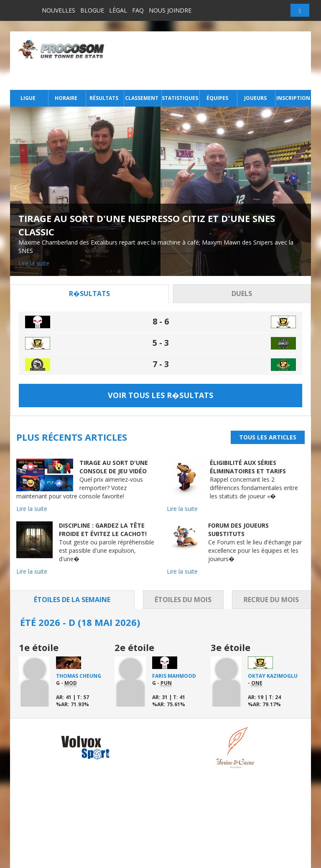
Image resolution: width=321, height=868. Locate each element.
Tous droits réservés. (82, 861)
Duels (242, 294)
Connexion (252, 825)
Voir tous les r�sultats (160, 395)
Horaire (66, 98)
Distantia (153, 861)
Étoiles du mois (183, 600)
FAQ (138, 10)
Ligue (28, 98)
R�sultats (89, 294)
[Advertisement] (210, 61)
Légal (118, 10)
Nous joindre (170, 10)
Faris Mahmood (174, 676)
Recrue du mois (271, 600)
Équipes (217, 98)
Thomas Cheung (79, 676)
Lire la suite (34, 263)
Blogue (92, 10)
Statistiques (180, 98)
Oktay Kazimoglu (273, 676)
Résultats (104, 98)
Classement (142, 98)
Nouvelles (59, 10)
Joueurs (255, 98)
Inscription (293, 98)
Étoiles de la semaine (72, 600)
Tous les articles (268, 437)
